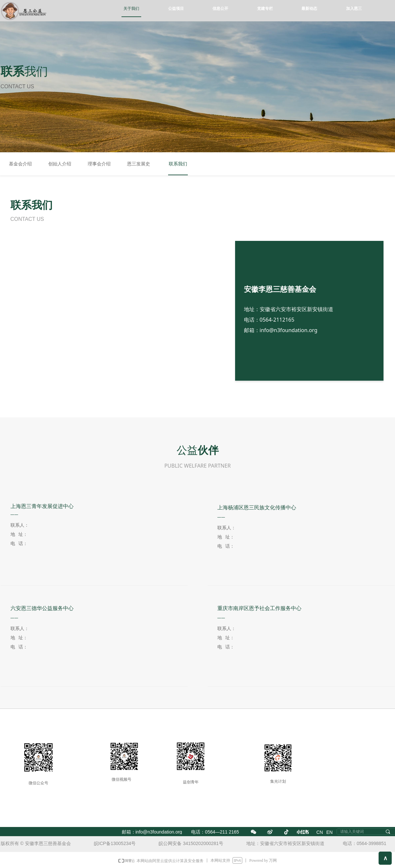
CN (320, 832)
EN (329, 832)
